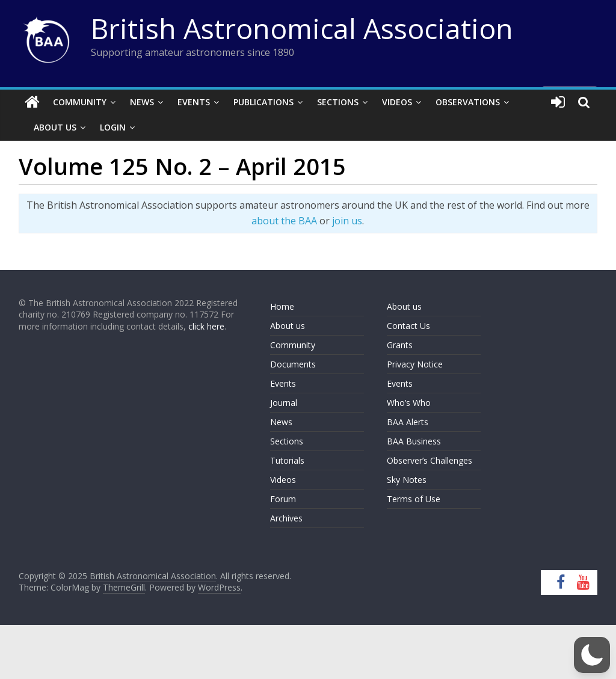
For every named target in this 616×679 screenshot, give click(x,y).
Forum (283, 499)
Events (194, 102)
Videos (397, 102)
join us (347, 221)
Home (282, 306)
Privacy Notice (415, 364)
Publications (263, 102)
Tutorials (287, 460)
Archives (286, 518)
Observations (468, 102)
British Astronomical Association (302, 28)
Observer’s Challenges (430, 460)
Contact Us (408, 326)
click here (206, 326)
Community (80, 102)
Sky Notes (407, 480)
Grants (400, 345)
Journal (284, 403)
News (142, 102)
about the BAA (284, 221)
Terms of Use (414, 499)
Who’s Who (409, 403)
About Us (55, 127)
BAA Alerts (408, 422)
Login (113, 127)
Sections (338, 102)
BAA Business (414, 441)
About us (288, 326)
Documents (293, 364)
